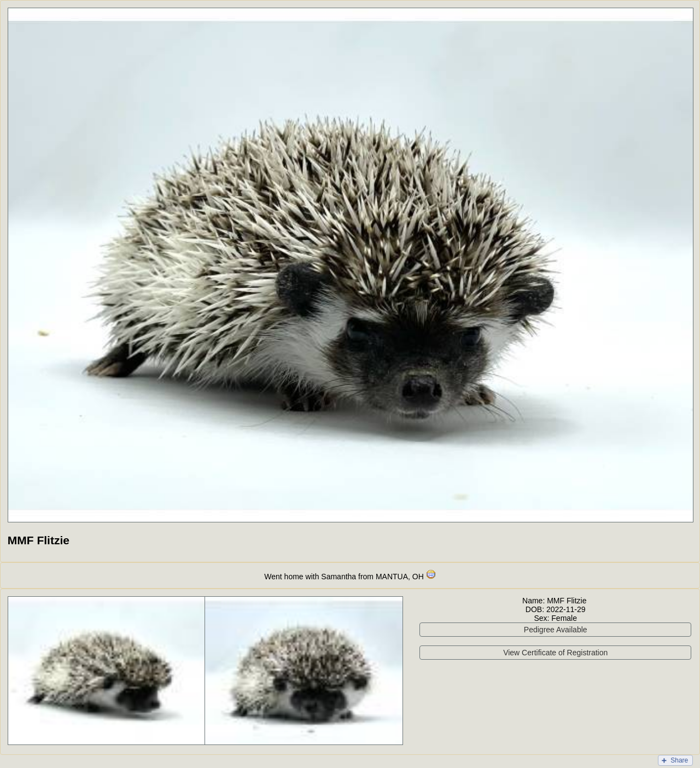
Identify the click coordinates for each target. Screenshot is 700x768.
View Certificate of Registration (555, 653)
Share (679, 760)
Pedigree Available (556, 630)
